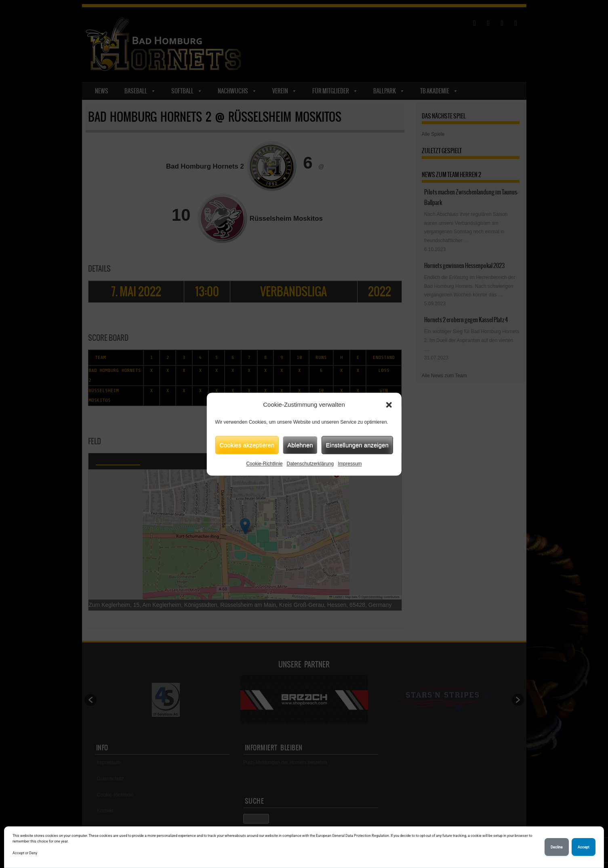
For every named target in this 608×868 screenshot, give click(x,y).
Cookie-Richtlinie (264, 464)
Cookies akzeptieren (247, 445)
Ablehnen (300, 445)
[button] (389, 405)
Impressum (350, 464)
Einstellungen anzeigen (357, 445)
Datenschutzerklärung (310, 464)
